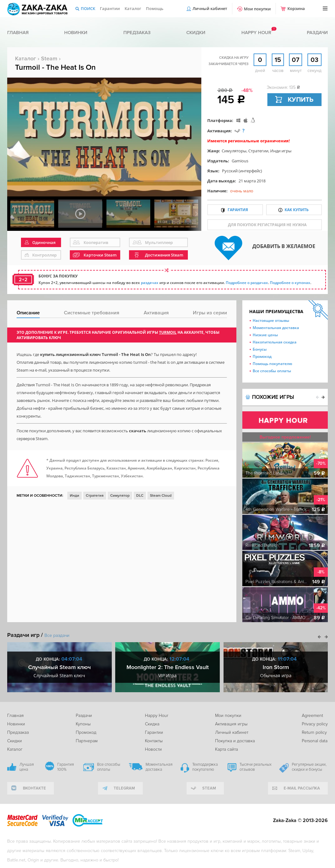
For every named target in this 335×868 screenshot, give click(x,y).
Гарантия (238, 210)
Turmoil (168, 332)
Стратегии (258, 151)
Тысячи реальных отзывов (255, 767)
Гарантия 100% (66, 767)
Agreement (312, 716)
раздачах (150, 283)
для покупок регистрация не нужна (267, 225)
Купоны (83, 724)
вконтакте (34, 788)
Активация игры (231, 724)
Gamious (240, 161)
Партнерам (87, 741)
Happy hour (256, 33)
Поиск (88, 8)
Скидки (196, 33)
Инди (75, 496)
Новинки (76, 33)
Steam (49, 58)
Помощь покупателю (272, 364)
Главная (18, 33)
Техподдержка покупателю (205, 767)
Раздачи (317, 33)
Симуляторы (234, 151)
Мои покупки (257, 9)
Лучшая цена (27, 767)
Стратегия (95, 496)
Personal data (315, 741)
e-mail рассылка (302, 788)
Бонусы (260, 349)
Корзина (296, 8)
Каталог (133, 8)
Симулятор (120, 496)
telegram (124, 788)
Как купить (297, 210)
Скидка (152, 724)
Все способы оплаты (272, 371)
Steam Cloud (161, 496)
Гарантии (110, 8)
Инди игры (281, 151)
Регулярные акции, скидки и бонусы (309, 767)
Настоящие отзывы (271, 320)
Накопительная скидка (275, 342)
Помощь (155, 8)
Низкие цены (265, 335)
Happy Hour (157, 716)
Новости (153, 749)
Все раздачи (57, 635)
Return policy (314, 732)
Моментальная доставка (276, 328)
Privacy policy (315, 724)
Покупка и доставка (235, 741)
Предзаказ (137, 33)
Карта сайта (227, 749)
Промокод (262, 356)
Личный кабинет (210, 8)
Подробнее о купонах (290, 283)
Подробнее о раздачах (247, 283)
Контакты (154, 741)
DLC (140, 496)
